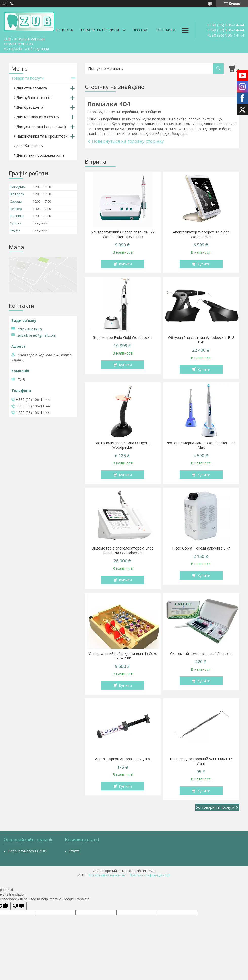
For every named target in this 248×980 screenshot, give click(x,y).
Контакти (165, 30)
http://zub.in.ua (30, 329)
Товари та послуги (100, 30)
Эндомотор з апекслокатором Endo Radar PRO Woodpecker (123, 551)
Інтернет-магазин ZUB (27, 851)
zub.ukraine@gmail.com (37, 335)
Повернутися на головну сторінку (128, 141)
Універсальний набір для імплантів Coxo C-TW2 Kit (123, 656)
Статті (74, 851)
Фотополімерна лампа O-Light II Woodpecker (123, 445)
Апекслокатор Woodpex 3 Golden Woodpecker (201, 234)
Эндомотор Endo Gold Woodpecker (123, 338)
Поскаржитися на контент (107, 875)
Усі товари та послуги (215, 807)
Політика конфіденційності (150, 875)
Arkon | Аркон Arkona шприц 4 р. (123, 759)
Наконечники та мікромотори (42, 136)
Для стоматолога (32, 88)
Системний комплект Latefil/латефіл (201, 654)
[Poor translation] (18, 906)
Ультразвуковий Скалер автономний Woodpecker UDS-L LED (123, 234)
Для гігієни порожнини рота (40, 155)
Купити (125, 264)
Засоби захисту (30, 146)
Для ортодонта (30, 107)
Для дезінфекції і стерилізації (41, 126)
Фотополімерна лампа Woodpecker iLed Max (201, 445)
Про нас (140, 30)
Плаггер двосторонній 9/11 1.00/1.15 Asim (201, 761)
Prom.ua (149, 871)
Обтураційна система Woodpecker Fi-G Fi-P (201, 340)
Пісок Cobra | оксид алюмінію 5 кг (201, 548)
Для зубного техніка (34, 98)
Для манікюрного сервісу (38, 117)
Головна (64, 30)
